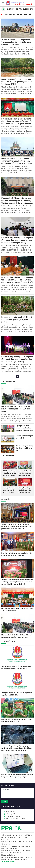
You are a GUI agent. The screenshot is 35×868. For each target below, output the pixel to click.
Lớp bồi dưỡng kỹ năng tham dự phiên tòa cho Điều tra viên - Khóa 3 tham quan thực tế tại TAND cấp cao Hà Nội (17, 280)
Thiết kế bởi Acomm (8, 862)
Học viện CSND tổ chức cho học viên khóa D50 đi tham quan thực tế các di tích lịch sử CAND (17, 82)
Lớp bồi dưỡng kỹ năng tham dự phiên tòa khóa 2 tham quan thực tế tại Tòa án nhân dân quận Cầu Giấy (17, 359)
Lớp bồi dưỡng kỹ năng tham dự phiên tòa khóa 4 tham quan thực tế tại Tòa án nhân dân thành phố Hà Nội (17, 240)
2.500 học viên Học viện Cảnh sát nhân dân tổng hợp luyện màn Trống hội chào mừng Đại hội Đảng (10, 475)
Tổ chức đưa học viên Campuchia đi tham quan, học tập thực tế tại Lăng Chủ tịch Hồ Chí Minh (16, 42)
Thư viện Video (8, 381)
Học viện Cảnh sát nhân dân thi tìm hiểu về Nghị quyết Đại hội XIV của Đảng (16, 409)
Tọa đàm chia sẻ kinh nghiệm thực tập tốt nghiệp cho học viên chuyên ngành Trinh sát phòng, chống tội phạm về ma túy (16, 527)
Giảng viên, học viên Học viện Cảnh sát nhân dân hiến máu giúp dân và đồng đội (25, 475)
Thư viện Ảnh (8, 455)
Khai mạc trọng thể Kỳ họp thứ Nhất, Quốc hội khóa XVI (25, 448)
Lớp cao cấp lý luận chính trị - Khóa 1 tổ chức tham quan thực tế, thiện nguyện (17, 319)
